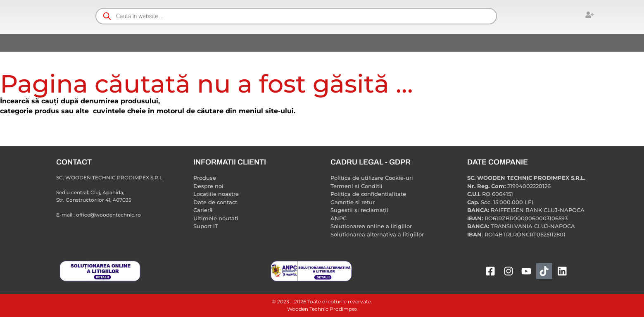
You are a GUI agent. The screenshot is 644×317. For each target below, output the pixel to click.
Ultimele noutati (216, 218)
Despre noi (208, 186)
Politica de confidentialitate (368, 194)
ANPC (339, 218)
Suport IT (206, 226)
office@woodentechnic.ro (108, 215)
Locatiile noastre (216, 194)
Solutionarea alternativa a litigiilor (377, 234)
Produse (205, 178)
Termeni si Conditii (356, 186)
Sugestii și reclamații (359, 210)
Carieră (203, 210)
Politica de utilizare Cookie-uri (372, 178)
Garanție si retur (353, 202)
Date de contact (215, 202)
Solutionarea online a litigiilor (371, 226)
